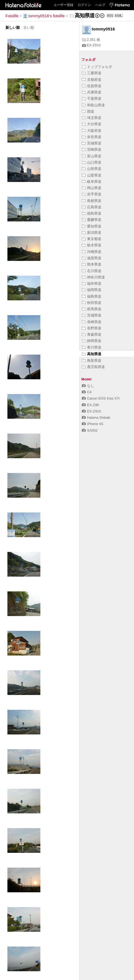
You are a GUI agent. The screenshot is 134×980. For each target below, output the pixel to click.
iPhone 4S (93, 424)
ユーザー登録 (63, 5)
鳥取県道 (92, 361)
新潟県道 (92, 233)
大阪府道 (92, 131)
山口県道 (92, 162)
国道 (88, 111)
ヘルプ (100, 5)
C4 (87, 392)
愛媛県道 (92, 220)
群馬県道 (92, 309)
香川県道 (92, 347)
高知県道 (92, 354)
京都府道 (92, 80)
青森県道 (92, 334)
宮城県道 (92, 143)
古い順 (29, 28)
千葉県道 (92, 99)
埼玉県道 (92, 118)
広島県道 (92, 207)
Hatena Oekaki (96, 418)
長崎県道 (92, 322)
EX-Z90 (90, 405)
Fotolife (12, 16)
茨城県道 (92, 315)
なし (88, 386)
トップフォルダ (97, 67)
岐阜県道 (92, 182)
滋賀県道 (92, 258)
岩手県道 (92, 194)
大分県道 (92, 124)
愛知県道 (92, 226)
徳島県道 (92, 213)
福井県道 (92, 284)
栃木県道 (92, 245)
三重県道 (92, 73)
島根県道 (92, 201)
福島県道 (92, 296)
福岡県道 (92, 290)
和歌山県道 (93, 105)
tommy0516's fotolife (44, 16)
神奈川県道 (93, 277)
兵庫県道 (92, 92)
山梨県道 (92, 175)
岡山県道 (92, 188)
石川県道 (92, 271)
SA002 (90, 430)
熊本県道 (92, 264)
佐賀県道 (92, 86)
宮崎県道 (92, 149)
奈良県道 (92, 137)
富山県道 (92, 156)
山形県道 (92, 169)
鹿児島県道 (93, 367)
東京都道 (92, 239)
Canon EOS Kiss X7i (101, 398)
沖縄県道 (92, 252)
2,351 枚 (91, 40)
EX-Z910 (91, 45)
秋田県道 (92, 303)
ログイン (84, 5)
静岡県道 (92, 341)
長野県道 (92, 328)
